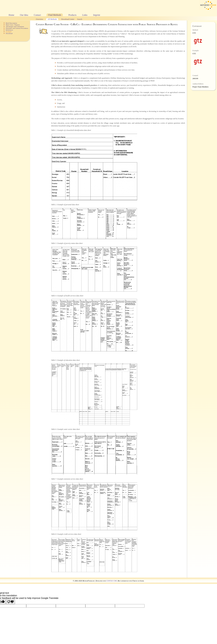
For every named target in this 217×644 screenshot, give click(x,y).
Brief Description (11, 23)
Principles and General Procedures (17, 28)
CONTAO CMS (111, 581)
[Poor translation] (10, 602)
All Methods (52, 19)
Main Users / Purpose (13, 25)
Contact (37, 15)
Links (85, 15)
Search (80, 19)
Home (11, 15)
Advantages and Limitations (15, 27)
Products (72, 15)
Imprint (97, 15)
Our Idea (24, 15)
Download (9, 33)
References (9, 30)
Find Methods (55, 15)
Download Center (68, 19)
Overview (39, 19)
